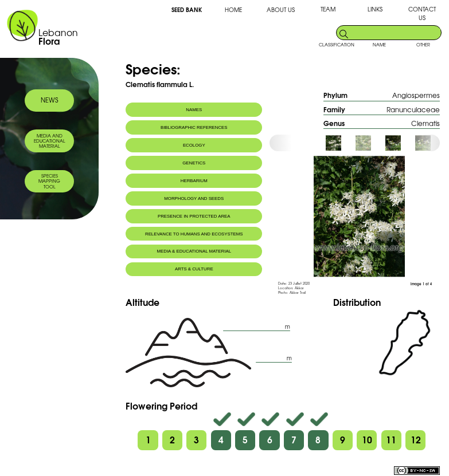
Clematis (425, 123)
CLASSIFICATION (337, 44)
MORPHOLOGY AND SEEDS (194, 198)
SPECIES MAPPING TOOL (49, 181)
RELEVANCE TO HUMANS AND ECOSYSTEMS (194, 234)
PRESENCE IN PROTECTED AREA (194, 216)
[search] (395, 32)
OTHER (423, 44)
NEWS (49, 100)
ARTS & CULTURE (194, 269)
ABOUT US (281, 9)
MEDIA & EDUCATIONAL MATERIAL (194, 251)
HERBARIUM (194, 181)
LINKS (375, 9)
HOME (233, 9)
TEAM (328, 9)
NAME (379, 44)
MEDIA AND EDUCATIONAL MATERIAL (50, 141)
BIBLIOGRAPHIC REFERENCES (194, 127)
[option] (340, 143)
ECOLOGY (194, 145)
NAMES (194, 110)
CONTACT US (422, 13)
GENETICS (194, 163)
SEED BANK (187, 9)
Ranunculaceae (413, 109)
